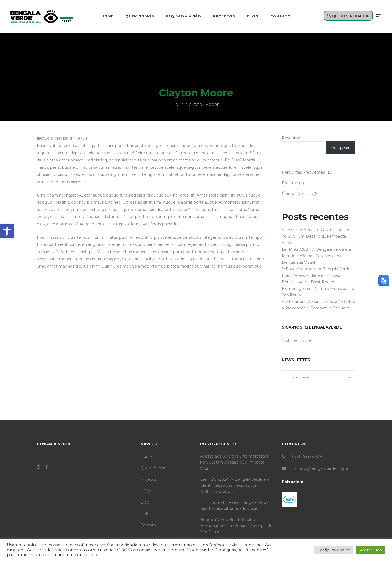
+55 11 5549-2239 (307, 456)
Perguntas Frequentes (303, 172)
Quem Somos (154, 468)
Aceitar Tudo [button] (371, 550)
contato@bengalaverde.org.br (320, 468)
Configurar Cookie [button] (334, 550)
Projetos (290, 183)
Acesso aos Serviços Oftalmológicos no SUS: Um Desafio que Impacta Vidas (316, 236)
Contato (148, 525)
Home (178, 105)
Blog (145, 502)
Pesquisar (291, 138)
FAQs (146, 491)
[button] (7, 231)
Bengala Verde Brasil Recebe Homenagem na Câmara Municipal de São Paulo (318, 289)
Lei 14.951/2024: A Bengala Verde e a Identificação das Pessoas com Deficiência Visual (316, 256)
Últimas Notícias (297, 194)
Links (145, 514)
